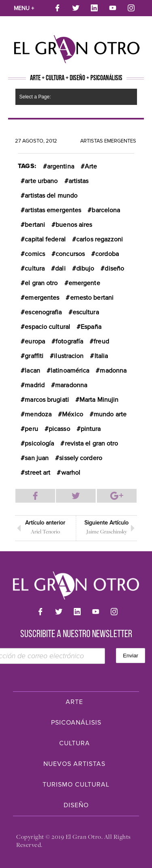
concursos (70, 254)
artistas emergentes (53, 210)
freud (101, 341)
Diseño (76, 805)
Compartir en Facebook (35, 496)
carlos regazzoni (100, 239)
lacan (32, 371)
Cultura (75, 743)
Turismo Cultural (76, 785)
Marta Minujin (99, 400)
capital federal (45, 239)
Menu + (24, 8)
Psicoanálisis (76, 723)
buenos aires (74, 225)
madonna (113, 371)
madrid (35, 385)
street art (37, 473)
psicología (39, 444)
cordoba (107, 254)
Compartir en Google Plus (117, 496)
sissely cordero (81, 458)
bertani (35, 225)
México (73, 414)
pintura (91, 429)
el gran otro (41, 283)
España (91, 327)
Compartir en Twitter (76, 496)
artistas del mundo (51, 196)
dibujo (85, 269)
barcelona (106, 210)
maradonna (71, 385)
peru (31, 429)
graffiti (34, 356)
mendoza (38, 414)
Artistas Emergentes (108, 141)
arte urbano (41, 181)
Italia (101, 356)
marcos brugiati (47, 400)
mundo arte (110, 414)
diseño (114, 269)
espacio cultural (47, 327)
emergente (84, 283)
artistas (79, 181)
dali (60, 269)
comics (35, 254)
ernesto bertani (92, 298)
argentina (61, 166)
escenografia (43, 312)
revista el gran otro (92, 444)
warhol (71, 473)
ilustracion (69, 356)
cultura (35, 269)
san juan (37, 458)
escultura (86, 312)
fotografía (69, 341)
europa (35, 341)
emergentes (42, 298)
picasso (59, 429)
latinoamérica (70, 371)
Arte (91, 166)
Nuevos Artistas (74, 764)
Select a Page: (35, 97)
